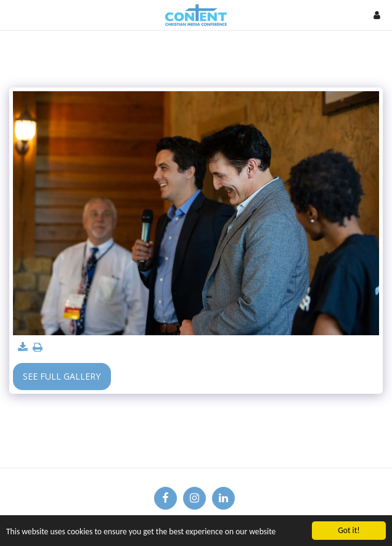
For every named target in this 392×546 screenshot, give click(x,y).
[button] (14, 14)
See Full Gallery (62, 376)
